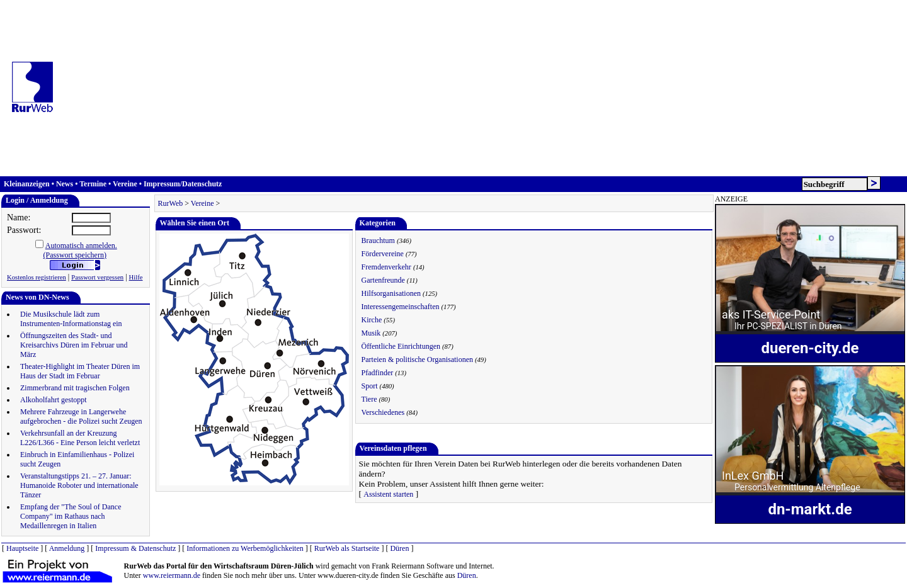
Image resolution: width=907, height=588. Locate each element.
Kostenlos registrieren (37, 277)
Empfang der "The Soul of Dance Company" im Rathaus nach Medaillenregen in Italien (71, 516)
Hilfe (136, 277)
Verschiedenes (383, 412)
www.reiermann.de (172, 575)
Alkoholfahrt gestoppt (54, 400)
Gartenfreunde (383, 280)
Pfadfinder (378, 373)
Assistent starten (388, 494)
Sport (370, 386)
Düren (399, 548)
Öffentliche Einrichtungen (401, 346)
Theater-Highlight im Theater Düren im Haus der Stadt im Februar (80, 371)
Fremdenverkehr (386, 267)
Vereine (125, 184)
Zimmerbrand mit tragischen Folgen (75, 388)
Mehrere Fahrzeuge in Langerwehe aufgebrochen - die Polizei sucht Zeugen (81, 416)
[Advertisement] (484, 88)
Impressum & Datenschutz (135, 548)
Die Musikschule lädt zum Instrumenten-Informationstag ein (71, 319)
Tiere (369, 399)
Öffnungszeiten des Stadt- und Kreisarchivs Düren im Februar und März (74, 345)
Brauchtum (378, 240)
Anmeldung (67, 548)
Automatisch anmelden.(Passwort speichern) (80, 250)
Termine (93, 184)
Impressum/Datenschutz (183, 184)
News (65, 184)
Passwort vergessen (97, 277)
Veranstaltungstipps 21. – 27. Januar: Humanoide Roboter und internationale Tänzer (79, 485)
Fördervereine (383, 254)
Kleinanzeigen (27, 184)
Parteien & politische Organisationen (417, 359)
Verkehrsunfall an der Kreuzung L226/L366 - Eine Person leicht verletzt (80, 438)
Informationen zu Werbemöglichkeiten (245, 548)
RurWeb (171, 203)
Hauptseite (22, 548)
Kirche (372, 320)
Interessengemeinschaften (401, 307)
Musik (371, 333)
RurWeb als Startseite (347, 548)
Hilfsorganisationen (391, 293)
